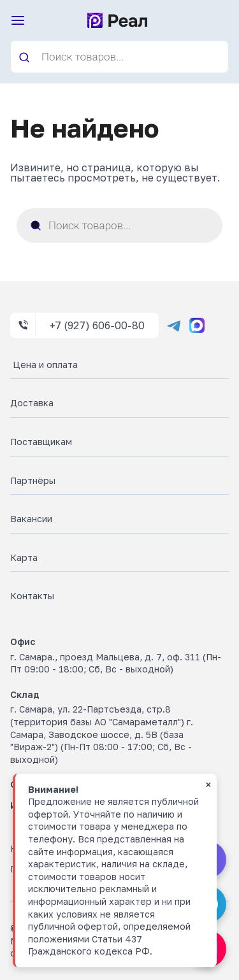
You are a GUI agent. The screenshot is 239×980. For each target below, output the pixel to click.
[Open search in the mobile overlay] (119, 57)
